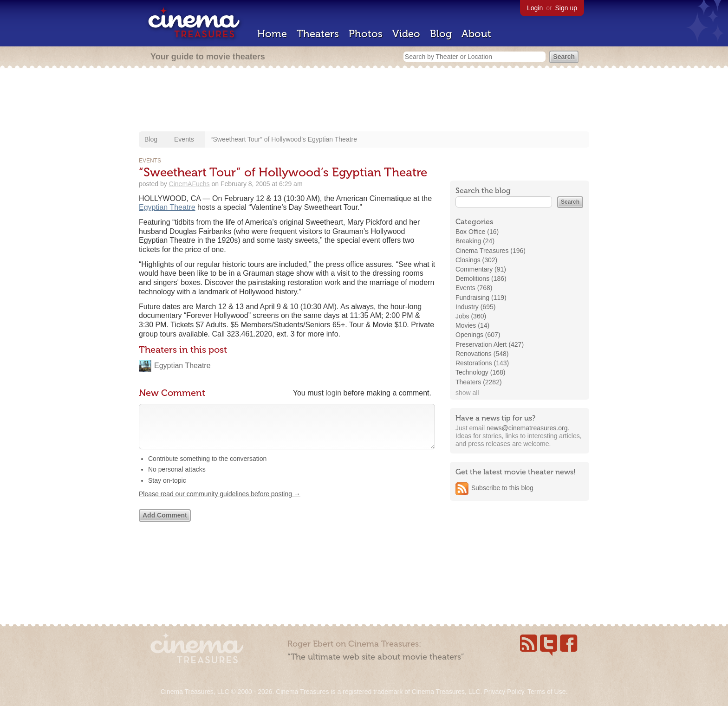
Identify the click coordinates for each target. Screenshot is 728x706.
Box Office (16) (477, 232)
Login (535, 8)
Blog (441, 34)
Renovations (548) (482, 354)
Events (184, 139)
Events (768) (474, 288)
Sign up (566, 8)
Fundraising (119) (481, 298)
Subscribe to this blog (502, 488)
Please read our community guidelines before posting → (220, 503)
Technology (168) (480, 372)
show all (467, 393)
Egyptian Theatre (167, 207)
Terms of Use (546, 692)
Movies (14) (472, 325)
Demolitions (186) (481, 279)
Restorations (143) (482, 363)
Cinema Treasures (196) (491, 251)
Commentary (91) (481, 269)
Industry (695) (475, 307)
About (476, 34)
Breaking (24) (475, 241)
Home (272, 34)
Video (406, 34)
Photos (366, 34)
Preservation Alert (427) (490, 344)
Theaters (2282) (479, 382)
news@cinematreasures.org (527, 428)
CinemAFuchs (189, 184)
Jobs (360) (471, 316)
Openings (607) (478, 335)
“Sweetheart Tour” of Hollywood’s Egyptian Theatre (284, 139)
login (333, 393)
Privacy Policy (504, 692)
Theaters (318, 34)
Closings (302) (476, 260)
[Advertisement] (364, 101)
